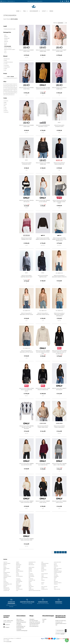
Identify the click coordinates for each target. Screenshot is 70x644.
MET (55, 580)
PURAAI (30, 585)
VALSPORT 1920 (6, 591)
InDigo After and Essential (35, 622)
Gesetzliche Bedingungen (22, 631)
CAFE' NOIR (18, 566)
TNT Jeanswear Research (35, 624)
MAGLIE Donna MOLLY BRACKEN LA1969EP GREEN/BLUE (59, 320)
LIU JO (5, 580)
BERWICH (5, 565)
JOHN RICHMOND (44, 578)
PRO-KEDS (5, 585)
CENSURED (56, 566)
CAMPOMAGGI (44, 566)
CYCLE (55, 567)
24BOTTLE (5, 562)
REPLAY (5, 587)
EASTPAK (30, 571)
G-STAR (17, 574)
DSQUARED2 (56, 570)
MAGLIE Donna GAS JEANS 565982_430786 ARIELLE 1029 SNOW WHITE (59, 245)
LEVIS (55, 579)
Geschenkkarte (34, 11)
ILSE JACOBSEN (31, 576)
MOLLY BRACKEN (19, 582)
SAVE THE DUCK (44, 587)
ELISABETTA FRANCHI (58, 571)
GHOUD (55, 574)
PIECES (17, 584)
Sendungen (19, 629)
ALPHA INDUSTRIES (57, 562)
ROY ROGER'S (18, 587)
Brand (51, 11)
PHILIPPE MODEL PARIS (8, 584)
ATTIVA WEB (9, 642)
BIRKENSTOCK (19, 565)
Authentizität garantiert (21, 622)
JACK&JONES (56, 576)
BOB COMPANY (31, 565)
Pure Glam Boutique (34, 621)
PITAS (42, 584)
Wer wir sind (19, 619)
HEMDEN (6, 37)
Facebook (7, 625)
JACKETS (6, 40)
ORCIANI (43, 583)
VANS (17, 591)
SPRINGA (18, 588)
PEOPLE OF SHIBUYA (58, 583)
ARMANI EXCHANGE (45, 564)
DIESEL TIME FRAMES (58, 569)
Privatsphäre (19, 625)
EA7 (4, 571)
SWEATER (6, 42)
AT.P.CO (55, 564)
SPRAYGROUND (6, 588)
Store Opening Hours (34, 626)
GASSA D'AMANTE (45, 574)
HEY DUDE (56, 575)
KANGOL (55, 578)
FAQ (43, 621)
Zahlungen (19, 624)
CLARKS (5, 567)
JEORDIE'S (5, 578)
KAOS (4, 579)
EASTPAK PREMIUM (20, 571)
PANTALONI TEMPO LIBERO (10, 50)
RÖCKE (6, 43)
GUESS (43, 575)
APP (43, 622)
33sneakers (32, 619)
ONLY (30, 583)
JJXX (29, 578)
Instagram (7, 627)
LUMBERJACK (19, 580)
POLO (5, 53)
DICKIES (43, 569)
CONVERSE (18, 567)
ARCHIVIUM (31, 564)
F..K (29, 573)
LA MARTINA (31, 579)
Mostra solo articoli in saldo (9, 29)
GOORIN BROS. (6, 575)
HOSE (5, 51)
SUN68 (30, 588)
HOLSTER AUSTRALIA (7, 576)
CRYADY (43, 567)
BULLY (5, 566)
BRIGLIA (55, 565)
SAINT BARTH (31, 587)
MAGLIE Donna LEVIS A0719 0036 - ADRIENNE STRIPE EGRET (59, 208)
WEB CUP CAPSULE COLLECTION (34, 591)
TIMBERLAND (31, 589)
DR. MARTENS (44, 570)
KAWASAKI (18, 579)
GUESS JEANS (31, 575)
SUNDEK (43, 588)
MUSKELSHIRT (7, 38)
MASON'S (43, 580)
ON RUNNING (6, 583)
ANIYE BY (18, 564)
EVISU (17, 573)
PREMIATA (56, 584)
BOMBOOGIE (44, 565)
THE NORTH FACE (7, 589)
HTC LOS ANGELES (19, 576)
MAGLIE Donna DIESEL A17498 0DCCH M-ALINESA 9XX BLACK (26, 396)
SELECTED (56, 587)
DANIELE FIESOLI (6, 569)
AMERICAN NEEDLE (7, 564)
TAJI (55, 588)
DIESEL (5, 570)
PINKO (30, 584)
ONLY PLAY (18, 583)
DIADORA (30, 569)
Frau (24, 11)
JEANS (5, 45)
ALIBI (42, 562)
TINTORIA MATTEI (44, 589)
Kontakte (44, 619)
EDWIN (43, 571)
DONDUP (30, 570)
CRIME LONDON (31, 567)
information (62, 634)
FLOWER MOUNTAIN (58, 573)
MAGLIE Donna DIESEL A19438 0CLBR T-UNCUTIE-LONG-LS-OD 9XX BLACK (59, 358)
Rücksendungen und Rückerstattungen (21, 627)
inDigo (42, 576)
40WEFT (18, 562)
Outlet (44, 11)
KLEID (5, 35)
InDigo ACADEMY (20, 621)
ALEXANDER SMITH (32, 562)
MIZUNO (5, 582)
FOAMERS (5, 574)
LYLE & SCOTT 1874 (32, 580)
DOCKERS (18, 570)
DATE (17, 569)
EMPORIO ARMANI (7, 573)
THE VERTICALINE (19, 589)
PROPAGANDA (19, 585)
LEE (42, 579)
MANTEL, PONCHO (8, 48)
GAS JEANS (31, 574)
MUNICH (30, 582)
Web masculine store (34, 625)
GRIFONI (18, 575)
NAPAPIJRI (56, 582)
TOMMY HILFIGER (57, 589)
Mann (18, 11)
